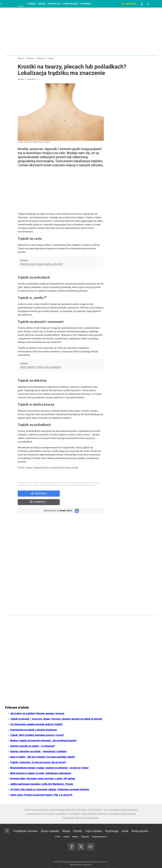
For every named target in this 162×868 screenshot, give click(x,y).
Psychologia (112, 823)
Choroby (32, 4)
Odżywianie (86, 4)
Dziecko (42, 4)
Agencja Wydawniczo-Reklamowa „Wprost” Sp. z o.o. (87, 854)
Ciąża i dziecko (94, 823)
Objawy (66, 823)
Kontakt (66, 829)
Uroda (125, 823)
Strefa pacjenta (71, 4)
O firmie (58, 829)
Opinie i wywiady (50, 823)
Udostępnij (41, 494)
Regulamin (85, 829)
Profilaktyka (54, 4)
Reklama (75, 829)
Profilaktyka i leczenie (26, 823)
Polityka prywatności (99, 829)
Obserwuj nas (57, 503)
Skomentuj (85, 494)
